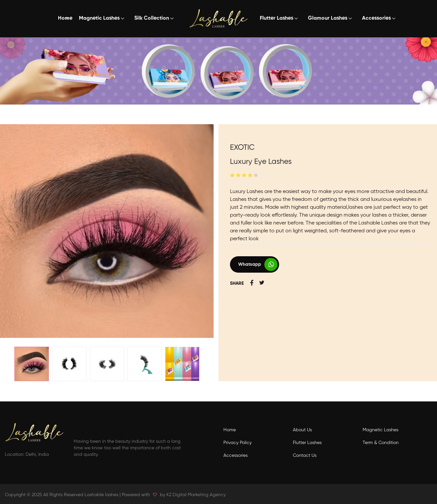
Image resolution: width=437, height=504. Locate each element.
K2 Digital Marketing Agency (196, 495)
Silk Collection (152, 18)
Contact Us (305, 456)
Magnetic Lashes (99, 18)
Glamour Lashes (328, 18)
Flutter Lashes (276, 18)
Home (65, 18)
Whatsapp (250, 264)
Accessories (376, 18)
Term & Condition (381, 443)
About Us (302, 430)
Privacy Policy (237, 443)
